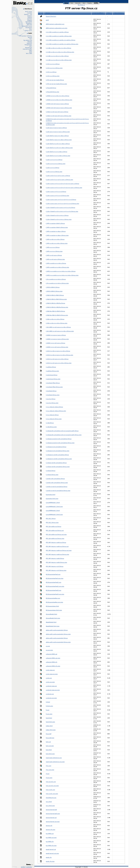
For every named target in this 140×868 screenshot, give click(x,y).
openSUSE (29, 22)
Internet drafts (27, 49)
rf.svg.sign (49, 778)
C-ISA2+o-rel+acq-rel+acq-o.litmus (57, 112)
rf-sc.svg (49, 766)
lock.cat (48, 742)
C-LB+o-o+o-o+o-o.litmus (54, 160)
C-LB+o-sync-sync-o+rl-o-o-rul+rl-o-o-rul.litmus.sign (63, 204)
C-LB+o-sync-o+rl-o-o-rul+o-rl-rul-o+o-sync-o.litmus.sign (64, 188)
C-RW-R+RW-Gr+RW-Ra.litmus (56, 303)
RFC (31, 46)
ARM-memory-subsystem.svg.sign (57, 28)
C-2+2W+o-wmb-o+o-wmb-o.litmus (57, 32)
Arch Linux (29, 12)
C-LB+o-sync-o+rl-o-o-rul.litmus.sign (58, 196)
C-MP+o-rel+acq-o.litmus (54, 255)
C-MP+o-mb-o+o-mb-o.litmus (55, 239)
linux (66, 3)
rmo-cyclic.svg (50, 790)
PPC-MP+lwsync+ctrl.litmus (55, 566)
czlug (96, 3)
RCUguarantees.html (52, 606)
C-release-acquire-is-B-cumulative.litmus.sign (60, 443)
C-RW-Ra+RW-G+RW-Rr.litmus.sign (57, 315)
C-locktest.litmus (51, 391)
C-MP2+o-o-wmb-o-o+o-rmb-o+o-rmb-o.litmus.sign (62, 275)
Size (109, 13)
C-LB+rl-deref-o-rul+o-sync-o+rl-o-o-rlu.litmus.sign (62, 211)
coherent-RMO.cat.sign (53, 658)
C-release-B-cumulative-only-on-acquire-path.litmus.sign (64, 435)
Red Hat (29, 25)
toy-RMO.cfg (50, 842)
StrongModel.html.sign (53, 618)
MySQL (30, 42)
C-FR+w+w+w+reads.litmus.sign (56, 84)
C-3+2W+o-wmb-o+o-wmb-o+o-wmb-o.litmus (61, 40)
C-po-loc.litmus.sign (52, 403)
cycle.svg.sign (50, 682)
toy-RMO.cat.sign (51, 838)
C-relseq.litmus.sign (52, 475)
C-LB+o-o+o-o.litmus (53, 168)
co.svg (48, 646)
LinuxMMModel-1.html (53, 503)
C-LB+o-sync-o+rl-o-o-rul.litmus (56, 192)
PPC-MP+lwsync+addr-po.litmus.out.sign (59, 550)
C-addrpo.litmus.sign (52, 371)
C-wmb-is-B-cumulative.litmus (55, 479)
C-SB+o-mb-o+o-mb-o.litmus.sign (57, 323)
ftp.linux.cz (81, 5)
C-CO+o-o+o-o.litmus (53, 64)
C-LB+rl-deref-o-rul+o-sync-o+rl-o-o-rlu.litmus (61, 208)
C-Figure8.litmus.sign (53, 92)
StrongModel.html (52, 614)
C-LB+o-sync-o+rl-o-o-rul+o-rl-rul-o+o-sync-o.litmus (63, 184)
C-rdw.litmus (50, 423)
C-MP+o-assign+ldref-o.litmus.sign (57, 227)
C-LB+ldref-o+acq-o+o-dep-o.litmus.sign (59, 140)
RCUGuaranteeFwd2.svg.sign (55, 586)
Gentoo (30, 19)
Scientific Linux (27, 26)
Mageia (30, 20)
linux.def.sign (50, 738)
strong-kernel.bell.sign (53, 814)
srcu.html (49, 802)
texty (72, 3)
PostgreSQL (28, 45)
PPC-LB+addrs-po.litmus (54, 527)
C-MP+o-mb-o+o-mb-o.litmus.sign (57, 243)
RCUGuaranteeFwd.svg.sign (55, 578)
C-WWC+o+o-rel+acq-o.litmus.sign (57, 347)
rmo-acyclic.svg (51, 782)
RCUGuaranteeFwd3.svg (54, 590)
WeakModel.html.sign (53, 626)
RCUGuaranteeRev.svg (53, 598)
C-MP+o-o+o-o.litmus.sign (54, 251)
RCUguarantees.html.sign (54, 610)
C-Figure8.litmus (51, 88)
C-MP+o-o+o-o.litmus (53, 247)
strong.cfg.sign (51, 830)
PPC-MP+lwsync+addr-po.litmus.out (57, 546)
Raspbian (29, 23)
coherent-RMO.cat (52, 654)
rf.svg (48, 774)
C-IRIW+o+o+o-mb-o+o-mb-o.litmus (58, 96)
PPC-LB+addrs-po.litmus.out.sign (56, 534)
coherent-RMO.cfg (52, 662)
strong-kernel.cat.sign (53, 822)
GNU (30, 51)
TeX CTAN (29, 53)
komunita (78, 3)
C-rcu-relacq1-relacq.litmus (54, 407)
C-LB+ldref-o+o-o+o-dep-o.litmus (57, 152)
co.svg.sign (49, 650)
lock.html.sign (50, 754)
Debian (30, 16)
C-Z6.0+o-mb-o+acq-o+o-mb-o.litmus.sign (60, 355)
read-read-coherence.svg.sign (55, 762)
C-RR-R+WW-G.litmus (53, 287)
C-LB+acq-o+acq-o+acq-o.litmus (56, 128)
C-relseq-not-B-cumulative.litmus (56, 463)
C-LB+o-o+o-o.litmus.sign (54, 172)
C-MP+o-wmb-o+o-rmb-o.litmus (56, 263)
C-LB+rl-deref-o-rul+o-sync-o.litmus (57, 215)
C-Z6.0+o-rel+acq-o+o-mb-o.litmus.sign (59, 363)
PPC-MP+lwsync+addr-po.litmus (56, 542)
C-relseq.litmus (51, 471)
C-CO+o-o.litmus (51, 72)
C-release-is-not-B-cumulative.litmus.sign (59, 459)
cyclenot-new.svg (51, 686)
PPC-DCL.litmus (51, 519)
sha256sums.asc (51, 798)
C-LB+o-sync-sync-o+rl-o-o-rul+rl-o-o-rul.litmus (61, 200)
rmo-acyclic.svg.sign (52, 786)
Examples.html (51, 495)
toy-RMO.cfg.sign (51, 846)
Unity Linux (28, 31)
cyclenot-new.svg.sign (53, 690)
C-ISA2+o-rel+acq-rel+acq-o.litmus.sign (59, 116)
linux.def (49, 734)
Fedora (30, 17)
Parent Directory (51, 16)
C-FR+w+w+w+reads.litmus (55, 80)
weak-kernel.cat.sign (52, 853)
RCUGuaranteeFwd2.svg (54, 582)
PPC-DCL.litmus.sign (52, 523)
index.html (49, 726)
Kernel (30, 37)
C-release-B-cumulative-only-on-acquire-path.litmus (62, 431)
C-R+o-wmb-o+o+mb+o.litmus (56, 279)
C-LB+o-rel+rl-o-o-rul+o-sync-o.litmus (58, 176)
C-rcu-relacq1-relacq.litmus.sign (56, 411)
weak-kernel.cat (51, 849)
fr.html (48, 702)
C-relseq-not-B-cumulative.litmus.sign (58, 467)
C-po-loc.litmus (51, 399)
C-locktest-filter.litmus (53, 383)
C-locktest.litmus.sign (53, 395)
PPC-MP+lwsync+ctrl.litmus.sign (56, 570)
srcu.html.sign (50, 806)
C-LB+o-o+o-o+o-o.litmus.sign (56, 164)
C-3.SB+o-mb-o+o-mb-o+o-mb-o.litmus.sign (60, 52)
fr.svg (48, 710)
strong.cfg (49, 826)
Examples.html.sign (52, 499)
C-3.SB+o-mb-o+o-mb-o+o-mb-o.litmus (59, 48)
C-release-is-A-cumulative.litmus (56, 447)
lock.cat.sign (50, 746)
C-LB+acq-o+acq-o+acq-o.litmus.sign (58, 132)
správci (23, 867)
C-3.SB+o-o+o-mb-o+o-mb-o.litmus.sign (59, 60)
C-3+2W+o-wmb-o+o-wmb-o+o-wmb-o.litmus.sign (62, 44)
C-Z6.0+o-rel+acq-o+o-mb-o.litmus (57, 359)
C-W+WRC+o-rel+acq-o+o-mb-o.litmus (58, 327)
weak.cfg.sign (50, 861)
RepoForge (29, 48)
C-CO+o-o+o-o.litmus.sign (54, 68)
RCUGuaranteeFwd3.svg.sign (55, 594)
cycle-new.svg (50, 670)
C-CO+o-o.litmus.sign (53, 76)
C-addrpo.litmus (51, 367)
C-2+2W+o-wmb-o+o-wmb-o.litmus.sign (59, 36)
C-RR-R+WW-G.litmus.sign (54, 291)
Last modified (98, 13)
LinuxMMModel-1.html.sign (54, 507)
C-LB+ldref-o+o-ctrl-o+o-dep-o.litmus (58, 144)
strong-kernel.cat (51, 818)
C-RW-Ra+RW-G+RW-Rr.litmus (55, 311)
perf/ (47, 20)
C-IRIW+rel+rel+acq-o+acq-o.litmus (57, 104)
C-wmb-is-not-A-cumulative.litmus (57, 487)
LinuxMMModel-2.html (53, 511)
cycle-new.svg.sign (52, 674)
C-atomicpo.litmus (52, 375)
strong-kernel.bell (51, 810)
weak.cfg (49, 857)
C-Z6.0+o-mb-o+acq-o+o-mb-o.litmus (58, 351)
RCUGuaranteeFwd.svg (53, 574)
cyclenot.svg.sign (51, 698)
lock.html (49, 750)
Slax (31, 29)
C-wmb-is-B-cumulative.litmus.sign (57, 483)
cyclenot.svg (50, 694)
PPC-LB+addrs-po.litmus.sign (55, 538)
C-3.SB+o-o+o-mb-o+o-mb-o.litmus (57, 56)
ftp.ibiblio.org (28, 40)
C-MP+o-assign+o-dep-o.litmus (56, 231)
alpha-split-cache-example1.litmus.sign (58, 634)
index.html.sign (51, 730)
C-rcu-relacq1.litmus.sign (54, 419)
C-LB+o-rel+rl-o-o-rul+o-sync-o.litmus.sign (59, 180)
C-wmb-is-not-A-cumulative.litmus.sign (58, 491)
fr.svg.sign (49, 714)
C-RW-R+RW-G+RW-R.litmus (55, 295)
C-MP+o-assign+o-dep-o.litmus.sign (57, 235)
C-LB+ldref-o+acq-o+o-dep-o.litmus (57, 136)
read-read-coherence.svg (54, 758)
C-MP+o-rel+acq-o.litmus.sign (55, 259)
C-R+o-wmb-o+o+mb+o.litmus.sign (57, 283)
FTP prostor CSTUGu (26, 36)
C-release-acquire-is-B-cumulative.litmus (59, 439)
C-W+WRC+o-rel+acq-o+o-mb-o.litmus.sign (60, 331)
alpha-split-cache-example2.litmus (57, 638)
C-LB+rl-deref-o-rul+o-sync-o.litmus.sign (59, 219)
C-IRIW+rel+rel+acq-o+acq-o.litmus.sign (59, 108)
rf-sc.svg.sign (50, 770)
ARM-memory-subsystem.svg (55, 24)
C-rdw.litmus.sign (51, 427)
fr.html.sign (49, 706)
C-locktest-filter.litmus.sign (54, 387)
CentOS (30, 13)
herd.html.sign (50, 722)
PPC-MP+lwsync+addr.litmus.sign (56, 562)
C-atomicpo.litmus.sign (53, 379)
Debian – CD (28, 14)
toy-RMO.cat (50, 834)
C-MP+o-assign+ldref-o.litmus (55, 223)
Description (119, 13)
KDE (31, 52)
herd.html (49, 718)
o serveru (29, 867)
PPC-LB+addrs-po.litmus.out (55, 531)
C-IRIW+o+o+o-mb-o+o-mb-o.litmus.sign (59, 100)
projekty (90, 3)
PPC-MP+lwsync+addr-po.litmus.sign (58, 554)
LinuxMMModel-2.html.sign (54, 515)
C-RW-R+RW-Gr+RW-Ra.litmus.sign (57, 307)
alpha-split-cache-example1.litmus (57, 630)
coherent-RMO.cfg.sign (53, 666)
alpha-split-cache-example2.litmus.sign (58, 642)
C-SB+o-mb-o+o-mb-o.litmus (55, 319)
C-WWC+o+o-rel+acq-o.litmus (56, 343)
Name (48, 13)
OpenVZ (29, 43)
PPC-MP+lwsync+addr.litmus (55, 558)
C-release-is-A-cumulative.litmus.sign (58, 451)
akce (84, 3)
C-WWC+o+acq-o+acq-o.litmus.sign (57, 339)
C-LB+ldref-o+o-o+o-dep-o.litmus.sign (58, 156)
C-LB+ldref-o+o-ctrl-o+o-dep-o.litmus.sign (59, 148)
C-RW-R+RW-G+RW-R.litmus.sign (56, 299)
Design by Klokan (15, 867)
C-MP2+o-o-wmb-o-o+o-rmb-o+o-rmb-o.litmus (61, 271)
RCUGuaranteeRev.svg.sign (54, 602)
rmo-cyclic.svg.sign (52, 794)
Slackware (29, 28)
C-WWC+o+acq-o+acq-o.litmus (56, 335)
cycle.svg (49, 678)
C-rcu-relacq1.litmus (52, 415)
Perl (31, 39)
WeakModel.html (51, 622)
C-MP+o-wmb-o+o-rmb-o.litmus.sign (58, 267)
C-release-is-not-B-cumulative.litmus (57, 455)
